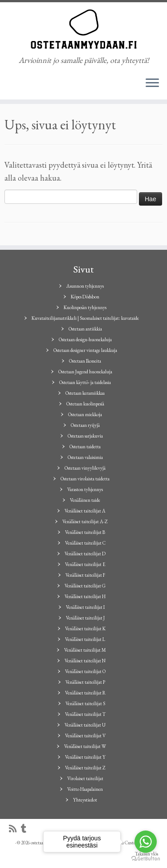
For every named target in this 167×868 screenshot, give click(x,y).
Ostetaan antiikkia (85, 329)
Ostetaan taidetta (85, 446)
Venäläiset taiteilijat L (85, 639)
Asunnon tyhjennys (85, 286)
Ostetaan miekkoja (85, 414)
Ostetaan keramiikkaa (85, 393)
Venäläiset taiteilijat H (85, 596)
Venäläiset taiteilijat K (85, 628)
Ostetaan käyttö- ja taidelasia (85, 382)
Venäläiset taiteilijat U (85, 725)
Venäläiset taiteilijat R (85, 693)
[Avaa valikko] (152, 83)
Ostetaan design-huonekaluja (85, 339)
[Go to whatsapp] (146, 842)
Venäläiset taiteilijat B (85, 532)
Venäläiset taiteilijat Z (85, 768)
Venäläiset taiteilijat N (85, 661)
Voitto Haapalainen (85, 789)
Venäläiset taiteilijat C (85, 543)
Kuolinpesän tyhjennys (85, 307)
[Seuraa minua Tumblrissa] (26, 829)
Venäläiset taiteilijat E (85, 564)
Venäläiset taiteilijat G (85, 586)
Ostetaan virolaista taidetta (85, 479)
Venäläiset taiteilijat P (85, 682)
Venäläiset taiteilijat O (85, 671)
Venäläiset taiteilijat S (85, 703)
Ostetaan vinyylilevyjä (85, 468)
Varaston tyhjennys (85, 489)
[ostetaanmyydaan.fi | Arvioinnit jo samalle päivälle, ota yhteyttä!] (83, 29)
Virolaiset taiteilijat (85, 778)
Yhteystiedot (85, 800)
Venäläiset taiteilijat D (85, 554)
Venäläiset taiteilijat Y (85, 757)
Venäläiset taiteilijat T (85, 714)
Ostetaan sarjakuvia (85, 436)
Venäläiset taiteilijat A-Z (85, 521)
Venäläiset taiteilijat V (85, 736)
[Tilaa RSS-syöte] (15, 829)
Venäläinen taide (85, 500)
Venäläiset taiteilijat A (85, 511)
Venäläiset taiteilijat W (85, 746)
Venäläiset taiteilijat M (85, 650)
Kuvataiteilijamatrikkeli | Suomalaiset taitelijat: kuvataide (85, 318)
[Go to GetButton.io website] (146, 859)
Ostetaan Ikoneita (85, 361)
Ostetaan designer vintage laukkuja (85, 350)
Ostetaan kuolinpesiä (85, 404)
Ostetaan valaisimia (85, 457)
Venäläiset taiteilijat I (85, 607)
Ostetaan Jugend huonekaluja (85, 372)
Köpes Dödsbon (85, 297)
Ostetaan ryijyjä (85, 425)
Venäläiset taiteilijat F (85, 575)
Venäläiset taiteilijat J (85, 618)
